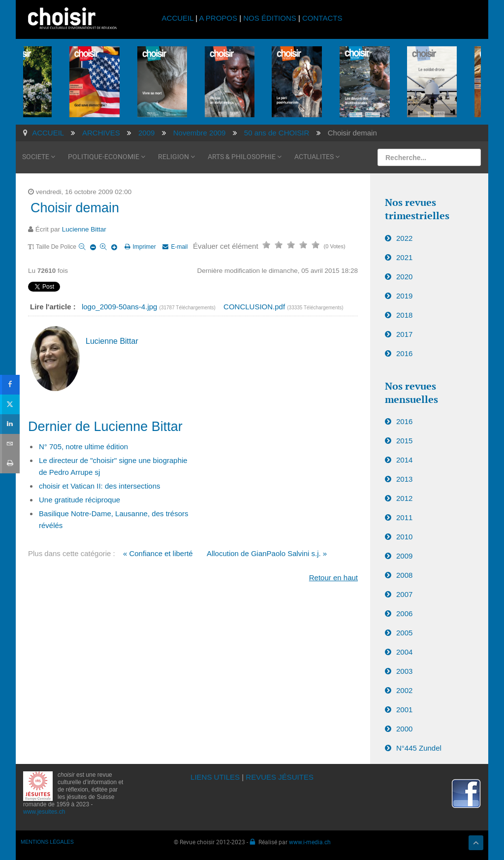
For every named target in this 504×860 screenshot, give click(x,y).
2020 (404, 277)
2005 (404, 633)
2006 (404, 613)
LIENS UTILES (215, 777)
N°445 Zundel (419, 748)
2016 (404, 353)
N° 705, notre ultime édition (83, 447)
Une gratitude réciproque (79, 500)
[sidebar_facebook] (10, 385)
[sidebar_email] (10, 444)
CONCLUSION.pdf (255, 307)
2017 (404, 334)
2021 (404, 257)
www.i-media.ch (310, 842)
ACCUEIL (179, 18)
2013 (404, 479)
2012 (404, 498)
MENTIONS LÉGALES (47, 842)
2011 (404, 517)
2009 (404, 556)
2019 (404, 296)
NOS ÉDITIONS (270, 18)
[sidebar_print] (10, 463)
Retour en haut (333, 578)
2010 (404, 537)
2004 (404, 652)
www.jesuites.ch (44, 812)
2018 (404, 315)
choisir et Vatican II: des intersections (100, 486)
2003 (404, 671)
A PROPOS (218, 18)
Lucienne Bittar (84, 229)
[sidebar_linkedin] (10, 424)
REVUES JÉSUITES (280, 777)
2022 (404, 238)
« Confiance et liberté (158, 553)
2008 (404, 575)
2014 (404, 460)
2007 (404, 594)
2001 (404, 710)
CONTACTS (322, 18)
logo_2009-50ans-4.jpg (121, 307)
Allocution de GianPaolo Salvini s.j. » (267, 553)
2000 (404, 729)
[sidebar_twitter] (10, 404)
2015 (404, 441)
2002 (404, 690)
